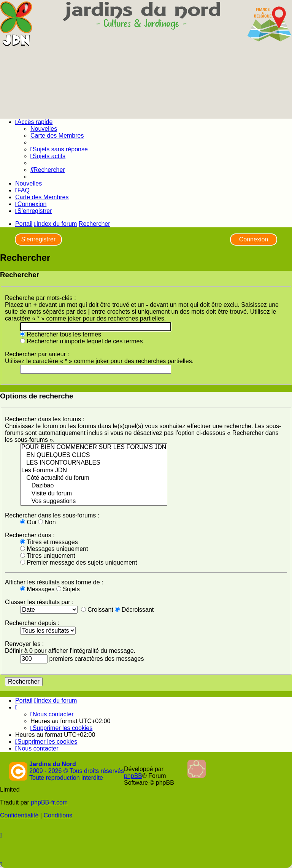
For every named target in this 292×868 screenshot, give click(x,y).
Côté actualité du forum (94, 478)
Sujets (68, 589)
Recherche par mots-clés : (40, 298)
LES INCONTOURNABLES (94, 463)
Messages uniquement (54, 549)
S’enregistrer (39, 239)
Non (47, 522)
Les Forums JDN (94, 471)
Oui (28, 522)
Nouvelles (44, 129)
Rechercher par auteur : (37, 354)
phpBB (133, 776)
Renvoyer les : (24, 644)
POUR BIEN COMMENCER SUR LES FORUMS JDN (94, 447)
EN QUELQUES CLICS (94, 455)
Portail (24, 224)
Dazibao (94, 486)
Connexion (254, 239)
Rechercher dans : (30, 535)
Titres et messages (49, 542)
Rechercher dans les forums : (45, 419)
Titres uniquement (48, 556)
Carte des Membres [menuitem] (57, 136)
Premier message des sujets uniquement (79, 563)
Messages (37, 589)
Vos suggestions (94, 501)
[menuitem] (59, 149)
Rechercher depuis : (32, 623)
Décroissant (134, 610)
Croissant (97, 610)
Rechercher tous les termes (61, 334)
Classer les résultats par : (39, 602)
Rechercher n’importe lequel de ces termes (81, 341)
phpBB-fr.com (49, 802)
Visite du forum (94, 494)
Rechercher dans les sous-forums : (52, 515)
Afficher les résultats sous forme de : (54, 582)
